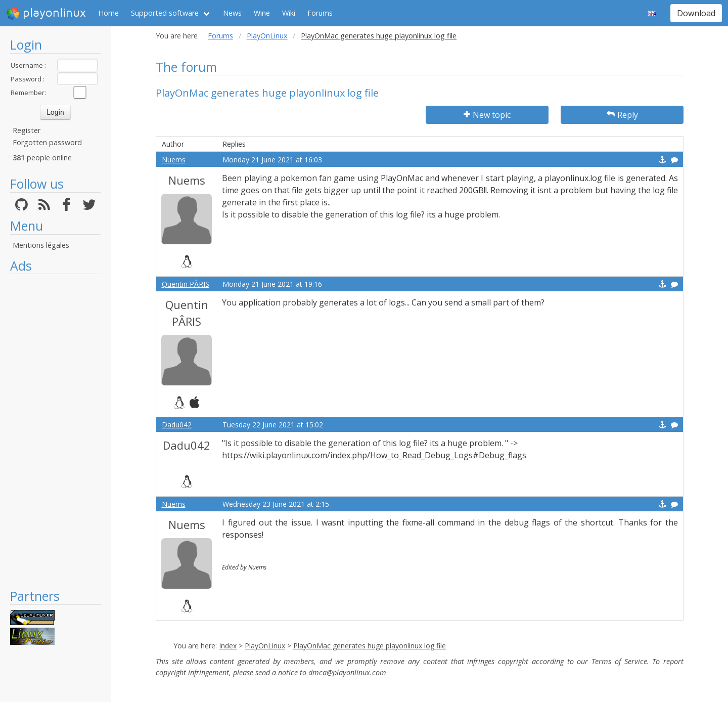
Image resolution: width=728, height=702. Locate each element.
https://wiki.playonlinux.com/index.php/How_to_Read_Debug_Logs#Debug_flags (374, 455)
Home (108, 13)
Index (228, 646)
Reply (622, 115)
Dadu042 (177, 425)
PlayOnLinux (267, 36)
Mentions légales (41, 245)
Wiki (289, 13)
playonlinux (46, 13)
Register (27, 130)
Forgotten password (47, 142)
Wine (262, 13)
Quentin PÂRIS (186, 284)
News (232, 13)
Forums (320, 13)
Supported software (165, 13)
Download (696, 13)
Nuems (174, 160)
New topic (487, 115)
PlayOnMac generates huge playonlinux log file (370, 646)
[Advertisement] (55, 431)
